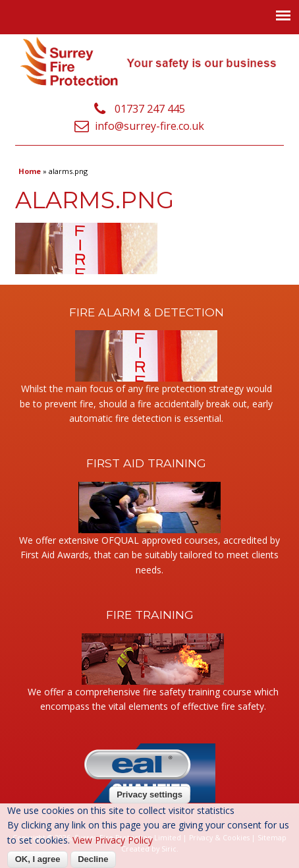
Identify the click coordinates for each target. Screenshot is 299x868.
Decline (93, 859)
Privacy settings (149, 795)
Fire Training (150, 615)
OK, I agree (38, 859)
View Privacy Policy (113, 840)
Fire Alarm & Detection (147, 312)
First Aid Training (146, 463)
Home (30, 171)
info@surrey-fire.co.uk (149, 126)
